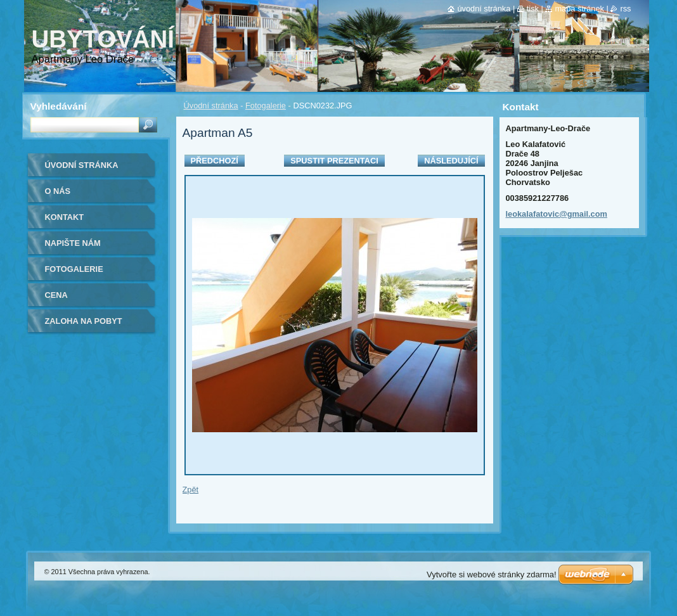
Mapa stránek (579, 9)
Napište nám (73, 243)
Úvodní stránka (211, 106)
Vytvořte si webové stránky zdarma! (492, 574)
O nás (58, 191)
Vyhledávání (59, 106)
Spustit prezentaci (334, 161)
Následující (451, 161)
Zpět (191, 490)
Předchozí (215, 161)
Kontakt (65, 217)
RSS (625, 9)
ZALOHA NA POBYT (84, 321)
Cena (56, 295)
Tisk (533, 9)
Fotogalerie (266, 106)
